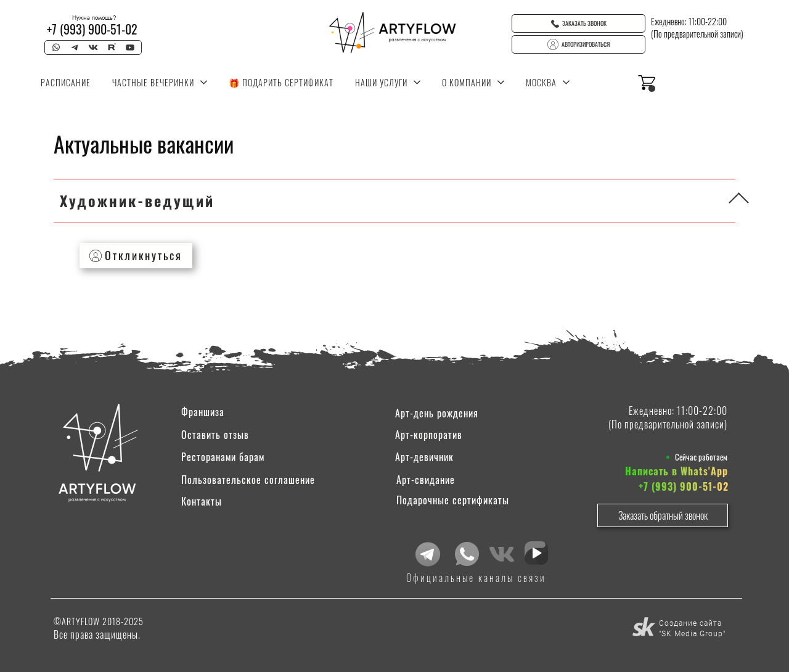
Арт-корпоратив (429, 435)
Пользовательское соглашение (248, 480)
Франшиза (203, 412)
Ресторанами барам (223, 457)
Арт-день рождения (437, 413)
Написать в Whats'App (677, 471)
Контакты (202, 501)
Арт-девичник (424, 457)
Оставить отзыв (215, 435)
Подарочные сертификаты (453, 500)
